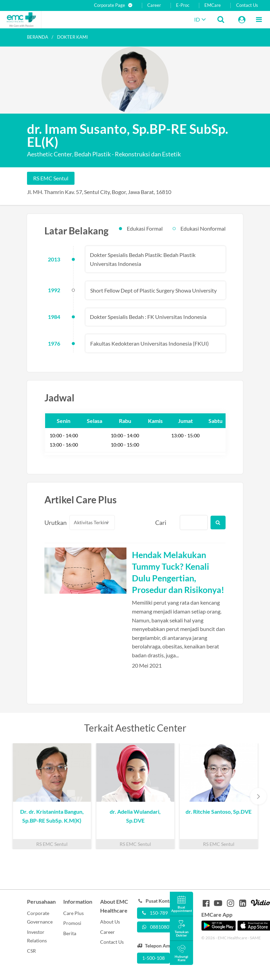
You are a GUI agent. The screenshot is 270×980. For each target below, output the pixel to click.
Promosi (72, 923)
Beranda (38, 37)
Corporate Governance (40, 918)
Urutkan (53, 523)
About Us (110, 922)
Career (154, 5)
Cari (161, 523)
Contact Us (247, 5)
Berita (70, 933)
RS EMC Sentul (51, 178)
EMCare (213, 5)
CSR (31, 951)
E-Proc (183, 5)
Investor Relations (37, 936)
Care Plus (73, 913)
